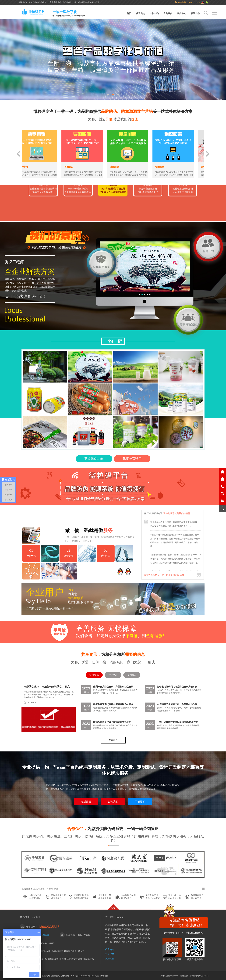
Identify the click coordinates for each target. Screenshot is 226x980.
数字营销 (31, 167)
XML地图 (95, 976)
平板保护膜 (52, 889)
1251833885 (44, 935)
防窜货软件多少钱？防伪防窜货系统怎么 (113, 722)
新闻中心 (182, 13)
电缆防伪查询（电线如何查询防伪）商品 (47, 687)
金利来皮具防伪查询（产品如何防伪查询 (113, 687)
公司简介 (110, 949)
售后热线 (71, 935)
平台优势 (110, 954)
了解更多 (140, 802)
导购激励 (77, 167)
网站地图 (104, 976)
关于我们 (141, 13)
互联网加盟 (39, 889)
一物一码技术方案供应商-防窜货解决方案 (178, 722)
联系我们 (195, 13)
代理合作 (110, 959)
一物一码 (154, 13)
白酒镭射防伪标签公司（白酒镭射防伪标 (177, 704)
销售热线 (31, 927)
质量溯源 (122, 167)
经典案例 (168, 13)
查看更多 (113, 740)
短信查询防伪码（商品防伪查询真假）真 (177, 687)
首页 (129, 13)
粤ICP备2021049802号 (80, 976)
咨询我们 (113, 802)
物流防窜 (168, 167)
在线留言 (86, 802)
